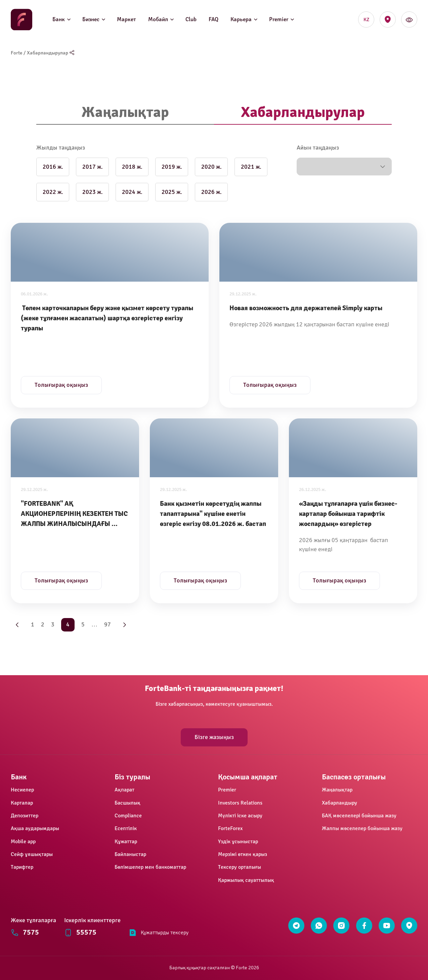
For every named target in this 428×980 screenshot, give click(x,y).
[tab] (125, 113)
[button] (344, 167)
